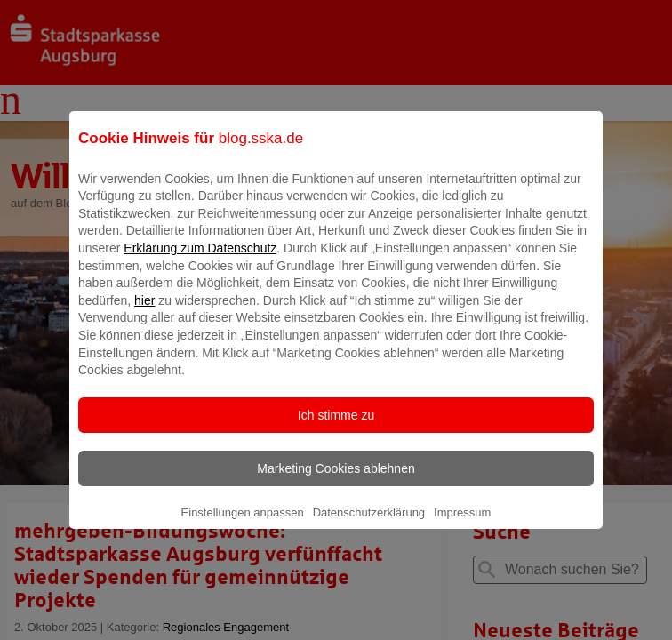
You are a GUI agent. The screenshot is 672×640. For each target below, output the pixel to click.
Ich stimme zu (336, 428)
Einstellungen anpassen (243, 525)
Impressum (462, 525)
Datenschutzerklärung (369, 525)
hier (144, 313)
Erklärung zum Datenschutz (200, 260)
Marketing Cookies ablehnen (336, 481)
